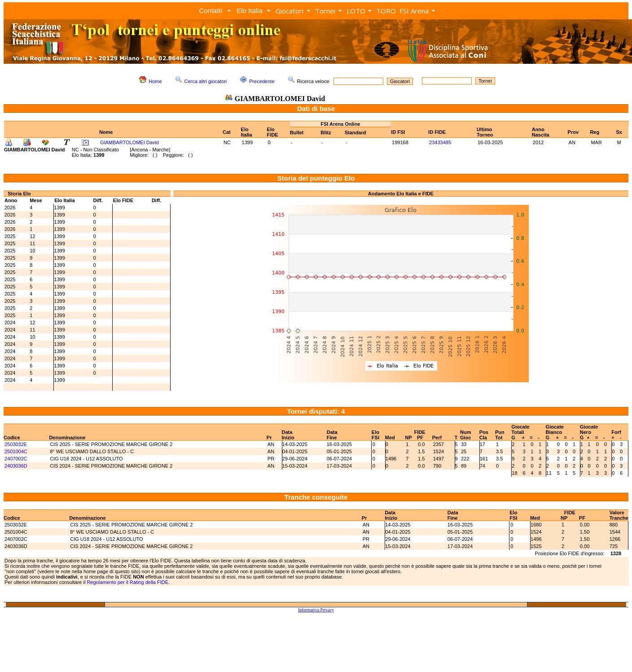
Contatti (211, 11)
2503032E (16, 444)
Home (155, 81)
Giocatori (290, 11)
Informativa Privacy (316, 610)
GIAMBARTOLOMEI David (129, 142)
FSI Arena (414, 11)
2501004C (16, 451)
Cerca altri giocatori (206, 81)
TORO (386, 11)
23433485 (440, 142)
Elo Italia (250, 11)
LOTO (356, 11)
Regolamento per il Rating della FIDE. (128, 582)
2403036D (16, 466)
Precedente (262, 81)
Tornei (325, 11)
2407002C (16, 459)
